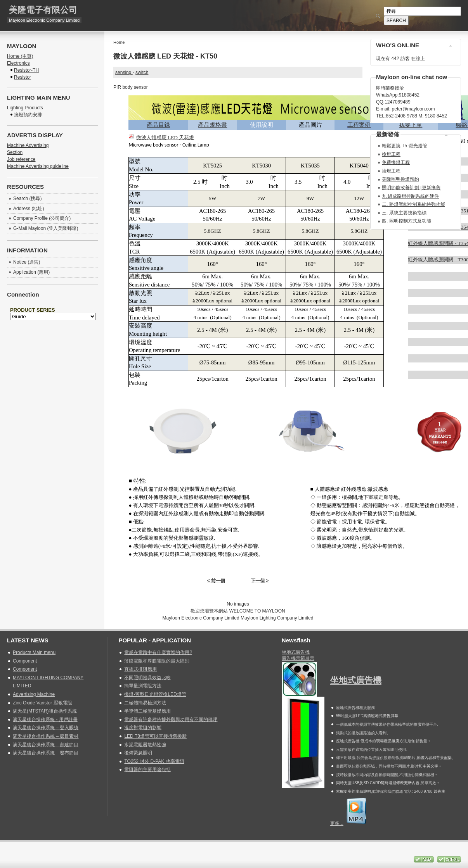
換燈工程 (391, 154)
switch (142, 72)
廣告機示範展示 (298, 658)
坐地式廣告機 (296, 652)
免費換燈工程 (396, 162)
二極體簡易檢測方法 (145, 703)
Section (15, 152)
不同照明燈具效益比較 (147, 678)
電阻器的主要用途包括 (147, 770)
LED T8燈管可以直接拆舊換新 (155, 736)
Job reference (21, 159)
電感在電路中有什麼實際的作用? (158, 652)
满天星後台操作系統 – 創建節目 (46, 745)
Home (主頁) (20, 56)
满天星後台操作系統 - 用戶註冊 (45, 720)
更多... (337, 823)
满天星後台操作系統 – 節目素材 (46, 736)
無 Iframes (52, 323)
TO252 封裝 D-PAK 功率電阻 (154, 761)
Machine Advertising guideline (38, 166)
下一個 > (260, 581)
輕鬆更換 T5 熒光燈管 (405, 146)
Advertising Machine (34, 694)
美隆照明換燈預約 (400, 179)
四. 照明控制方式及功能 (406, 221)
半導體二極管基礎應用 (147, 711)
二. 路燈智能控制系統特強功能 (413, 204)
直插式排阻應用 (140, 669)
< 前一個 (216, 581)
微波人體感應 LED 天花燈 (165, 137)
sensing (124, 72)
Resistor (23, 77)
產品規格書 (212, 125)
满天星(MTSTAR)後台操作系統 (45, 711)
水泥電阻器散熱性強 (145, 745)
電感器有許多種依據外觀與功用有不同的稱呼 (171, 720)
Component (25, 661)
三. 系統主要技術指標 (404, 213)
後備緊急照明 (138, 753)
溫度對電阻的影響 (143, 728)
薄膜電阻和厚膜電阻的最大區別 (157, 661)
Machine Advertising (28, 145)
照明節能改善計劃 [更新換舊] (412, 188)
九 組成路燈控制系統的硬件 (410, 196)
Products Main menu (34, 652)
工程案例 (359, 125)
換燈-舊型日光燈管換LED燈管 (155, 694)
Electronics (18, 63)
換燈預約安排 (28, 115)
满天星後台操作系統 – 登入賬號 (46, 728)
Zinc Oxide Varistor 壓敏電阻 (42, 703)
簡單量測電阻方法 (143, 686)
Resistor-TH (26, 70)
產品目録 (158, 125)
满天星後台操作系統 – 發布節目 (46, 753)
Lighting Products (25, 108)
